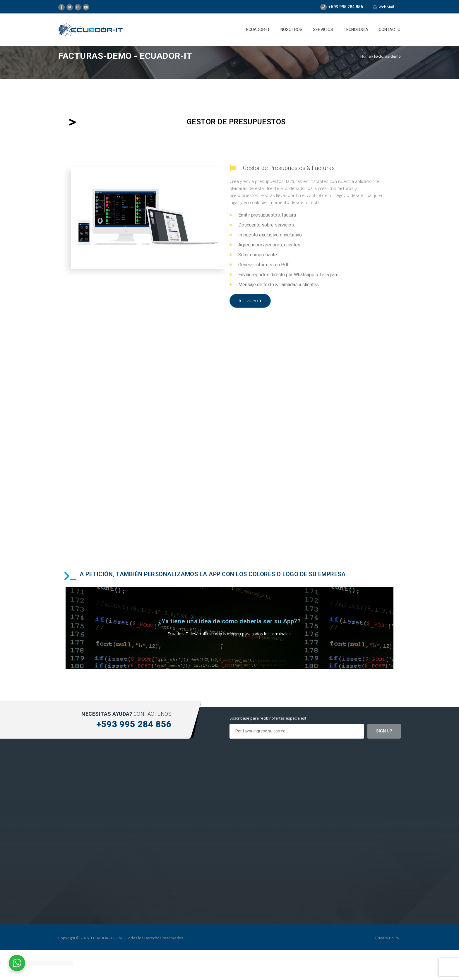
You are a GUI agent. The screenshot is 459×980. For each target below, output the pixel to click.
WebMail (383, 7)
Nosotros (291, 30)
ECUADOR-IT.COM (106, 938)
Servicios (323, 30)
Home (366, 56)
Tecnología (356, 30)
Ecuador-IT (258, 30)
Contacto (390, 30)
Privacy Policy (387, 938)
